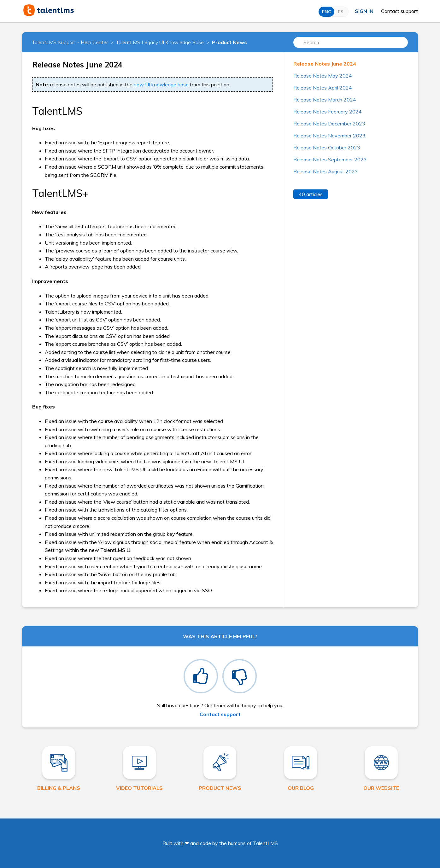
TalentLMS (265, 843)
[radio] (201, 676)
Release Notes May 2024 (323, 76)
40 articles (311, 194)
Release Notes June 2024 (325, 64)
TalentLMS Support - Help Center (70, 42)
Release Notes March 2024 (325, 100)
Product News (229, 42)
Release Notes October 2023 (327, 148)
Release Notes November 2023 (329, 136)
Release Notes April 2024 (323, 88)
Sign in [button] (364, 11)
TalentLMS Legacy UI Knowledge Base (160, 42)
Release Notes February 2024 (328, 112)
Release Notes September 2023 (330, 159)
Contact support (399, 11)
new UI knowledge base (161, 84)
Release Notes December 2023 (329, 124)
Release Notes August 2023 (326, 171)
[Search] (351, 42)
